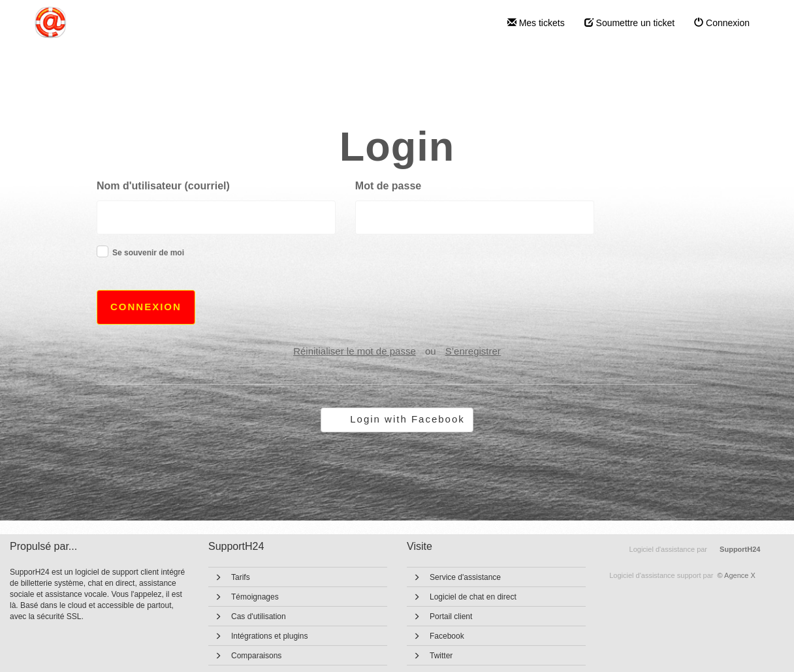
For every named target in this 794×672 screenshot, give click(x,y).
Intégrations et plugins (269, 636)
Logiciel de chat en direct (473, 597)
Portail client (451, 616)
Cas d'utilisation (259, 616)
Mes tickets (536, 23)
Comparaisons (256, 656)
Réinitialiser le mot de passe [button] (355, 351)
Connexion (722, 23)
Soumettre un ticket (630, 23)
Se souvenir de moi (148, 253)
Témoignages (255, 597)
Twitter (441, 656)
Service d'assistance (465, 577)
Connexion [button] (146, 307)
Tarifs (241, 577)
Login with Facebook (407, 419)
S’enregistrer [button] (473, 351)
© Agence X (682, 575)
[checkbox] (103, 251)
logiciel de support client (118, 572)
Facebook (447, 636)
